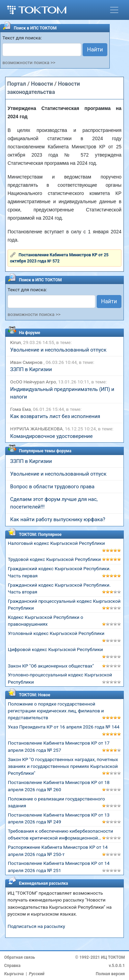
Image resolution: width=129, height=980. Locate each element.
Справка (12, 966)
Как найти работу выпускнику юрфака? (58, 519)
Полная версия (110, 974)
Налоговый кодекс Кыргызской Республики (56, 543)
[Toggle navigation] (114, 10)
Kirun (16, 342)
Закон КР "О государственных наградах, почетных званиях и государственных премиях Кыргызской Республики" (63, 766)
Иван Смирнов (27, 362)
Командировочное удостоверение (52, 436)
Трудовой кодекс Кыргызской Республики (54, 559)
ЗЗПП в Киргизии (31, 369)
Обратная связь (20, 957)
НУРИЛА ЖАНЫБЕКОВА (37, 429)
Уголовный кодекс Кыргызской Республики (56, 633)
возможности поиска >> (29, 62)
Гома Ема (21, 409)
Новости (42, 84)
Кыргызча (14, 974)
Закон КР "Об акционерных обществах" (51, 666)
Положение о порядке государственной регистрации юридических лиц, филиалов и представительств (56, 711)
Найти (95, 50)
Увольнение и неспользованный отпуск (58, 350)
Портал (17, 84)
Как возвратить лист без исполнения (55, 416)
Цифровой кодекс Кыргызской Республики (55, 649)
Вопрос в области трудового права (52, 487)
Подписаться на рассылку (36, 926)
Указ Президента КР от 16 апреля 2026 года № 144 (64, 727)
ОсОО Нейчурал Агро (33, 382)
